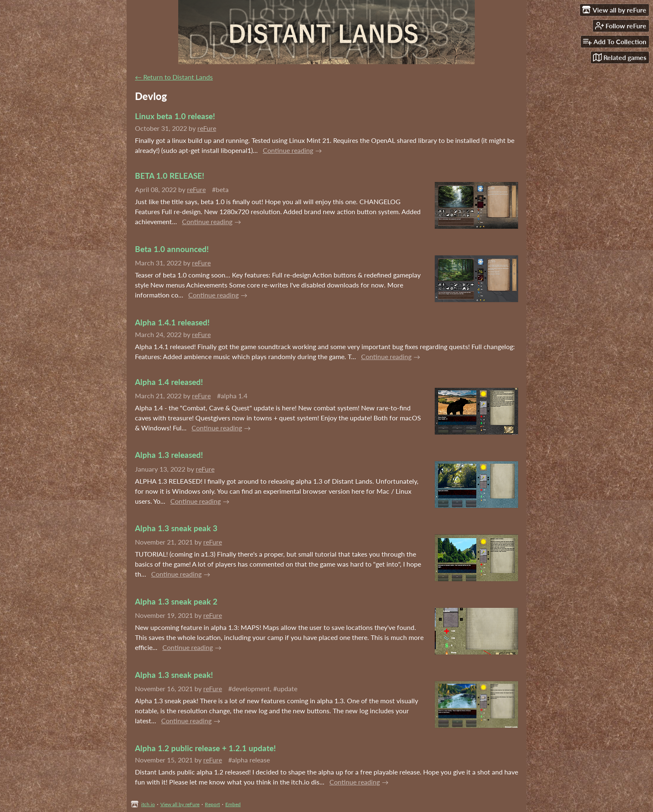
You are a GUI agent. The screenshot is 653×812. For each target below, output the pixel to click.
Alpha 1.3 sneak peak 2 (176, 601)
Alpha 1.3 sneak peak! (174, 675)
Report (212, 804)
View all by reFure (180, 804)
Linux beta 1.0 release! (175, 116)
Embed (233, 804)
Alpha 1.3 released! (169, 455)
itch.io (148, 804)
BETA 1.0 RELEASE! (169, 176)
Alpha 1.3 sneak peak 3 (176, 528)
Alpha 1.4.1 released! (172, 322)
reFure (207, 128)
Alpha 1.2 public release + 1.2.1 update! (205, 748)
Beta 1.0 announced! (172, 249)
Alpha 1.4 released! (169, 382)
